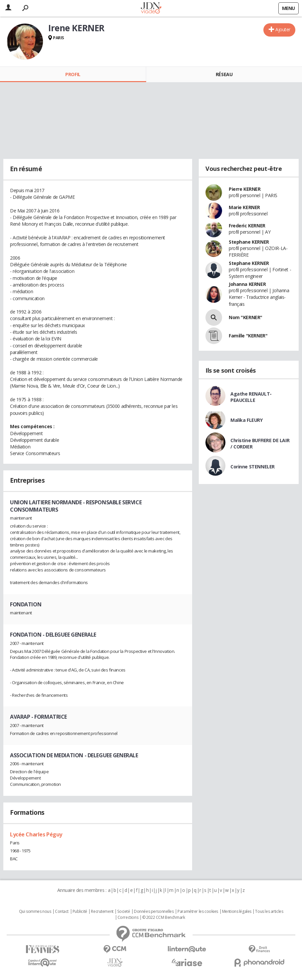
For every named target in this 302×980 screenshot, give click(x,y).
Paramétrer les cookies (198, 912)
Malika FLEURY (247, 420)
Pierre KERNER (245, 189)
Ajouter (283, 29)
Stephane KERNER (249, 242)
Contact (62, 912)
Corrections (128, 918)
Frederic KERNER (247, 226)
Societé (124, 912)
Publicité (80, 912)
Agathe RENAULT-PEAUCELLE (251, 397)
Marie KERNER (244, 207)
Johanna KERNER (247, 284)
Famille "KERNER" (248, 336)
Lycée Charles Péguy (36, 834)
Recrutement (102, 912)
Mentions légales (237, 912)
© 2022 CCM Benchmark (164, 918)
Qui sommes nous (35, 912)
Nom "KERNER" (246, 317)
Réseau (224, 74)
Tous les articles (269, 912)
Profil (73, 74)
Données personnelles (154, 912)
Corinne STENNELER (253, 467)
